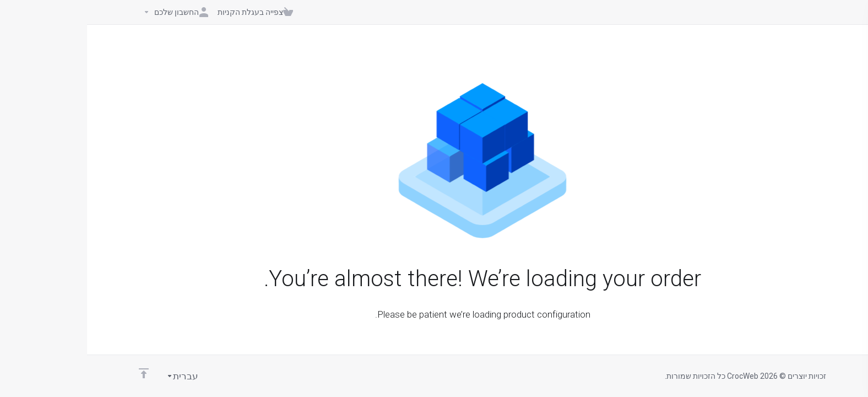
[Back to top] (57, 373)
